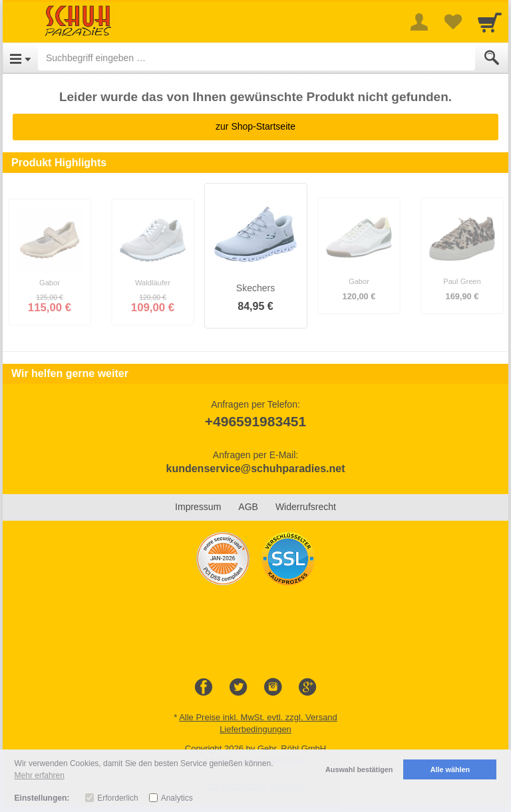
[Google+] (307, 688)
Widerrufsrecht (306, 507)
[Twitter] (238, 688)
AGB (248, 507)
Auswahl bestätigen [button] (359, 769)
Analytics (177, 798)
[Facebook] (204, 688)
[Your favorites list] (452, 22)
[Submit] (492, 58)
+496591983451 (255, 421)
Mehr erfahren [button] (40, 775)
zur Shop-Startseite (255, 126)
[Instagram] (273, 688)
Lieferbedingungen (255, 729)
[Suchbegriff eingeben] (256, 58)
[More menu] (419, 22)
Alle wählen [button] (450, 769)
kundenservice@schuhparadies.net (255, 469)
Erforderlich (117, 798)
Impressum (198, 507)
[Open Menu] (20, 58)
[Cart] (490, 22)
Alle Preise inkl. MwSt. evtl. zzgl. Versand (258, 717)
